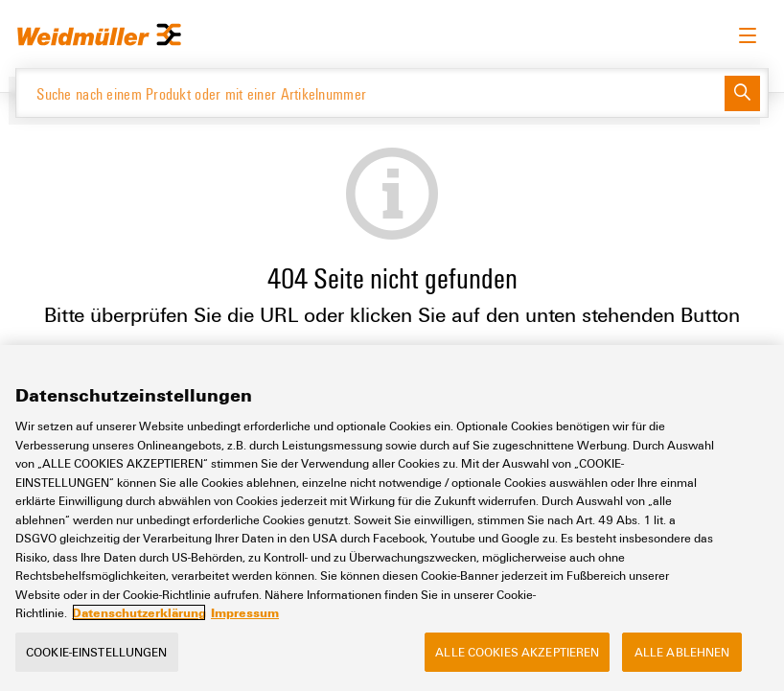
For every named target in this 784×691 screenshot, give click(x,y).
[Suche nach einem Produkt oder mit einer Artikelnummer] (370, 93)
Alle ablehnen (682, 652)
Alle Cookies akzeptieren (517, 652)
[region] (392, 518)
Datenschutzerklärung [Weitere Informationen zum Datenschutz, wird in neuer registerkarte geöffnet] (139, 612)
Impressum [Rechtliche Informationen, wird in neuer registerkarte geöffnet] (245, 612)
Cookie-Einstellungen (97, 652)
